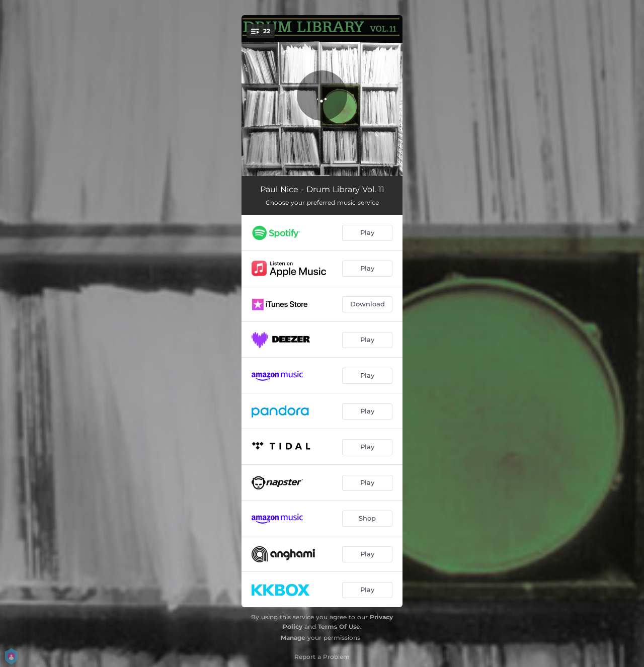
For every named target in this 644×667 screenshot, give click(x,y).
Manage (293, 638)
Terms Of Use (339, 627)
